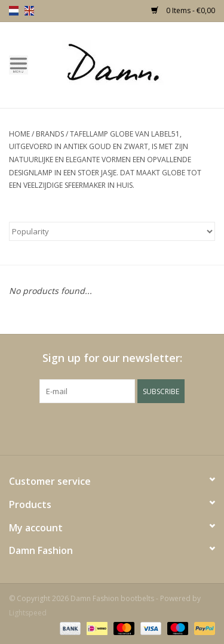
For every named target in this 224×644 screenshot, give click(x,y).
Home (19, 134)
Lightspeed (28, 613)
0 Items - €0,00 (183, 10)
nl (14, 11)
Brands (50, 134)
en (29, 11)
